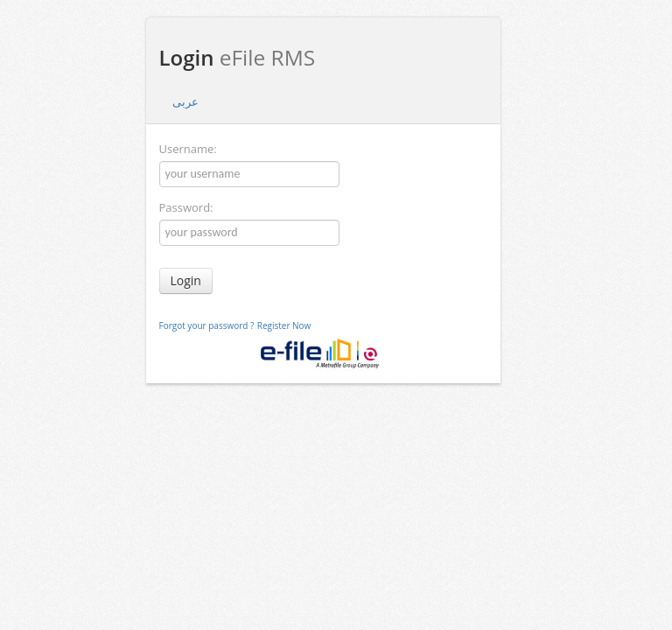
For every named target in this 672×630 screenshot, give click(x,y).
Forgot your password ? (207, 325)
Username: (188, 149)
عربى (185, 101)
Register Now (284, 325)
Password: (186, 207)
